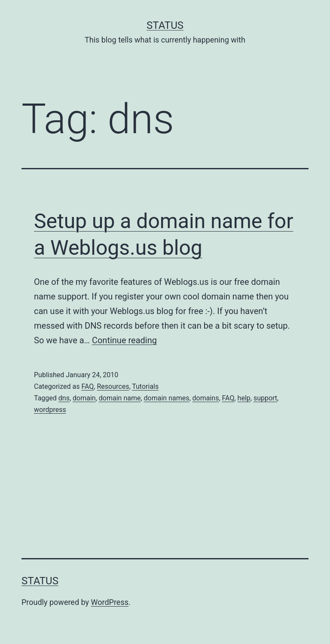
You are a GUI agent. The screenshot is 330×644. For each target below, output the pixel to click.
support (265, 398)
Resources (113, 386)
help (244, 398)
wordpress (50, 410)
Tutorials (145, 386)
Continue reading (124, 340)
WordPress (110, 602)
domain (84, 398)
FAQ (87, 386)
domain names (167, 398)
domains (206, 398)
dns (64, 398)
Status (165, 25)
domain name (120, 398)
